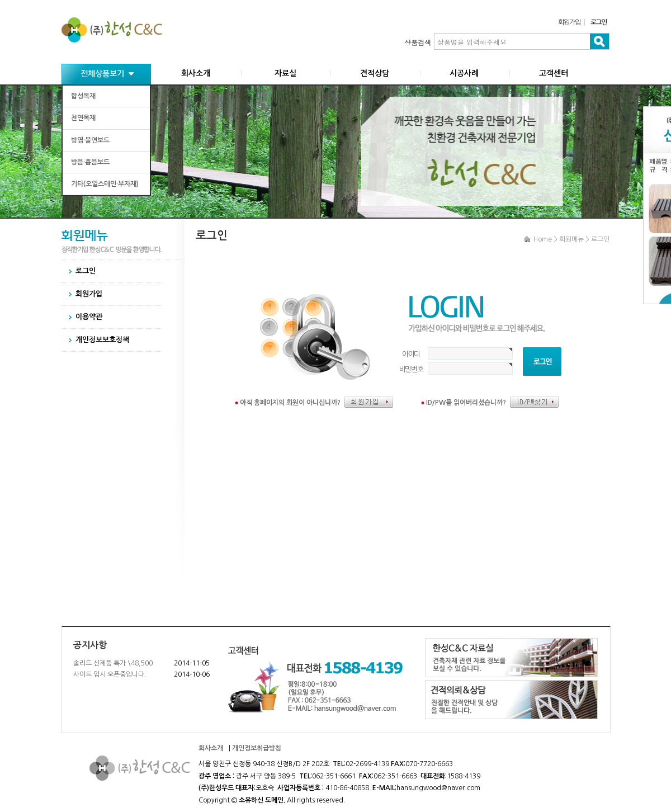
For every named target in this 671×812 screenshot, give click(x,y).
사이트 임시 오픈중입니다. (110, 674)
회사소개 (196, 73)
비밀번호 (411, 369)
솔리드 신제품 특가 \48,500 (113, 663)
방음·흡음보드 (90, 162)
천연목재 (83, 118)
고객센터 (554, 73)
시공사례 (464, 73)
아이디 (411, 354)
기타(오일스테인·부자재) (105, 184)
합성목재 (83, 96)
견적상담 (375, 73)
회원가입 (569, 22)
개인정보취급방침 (257, 748)
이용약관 (89, 317)
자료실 (285, 73)
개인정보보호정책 (102, 340)
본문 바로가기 (0, 0)
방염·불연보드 (90, 140)
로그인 (86, 271)
